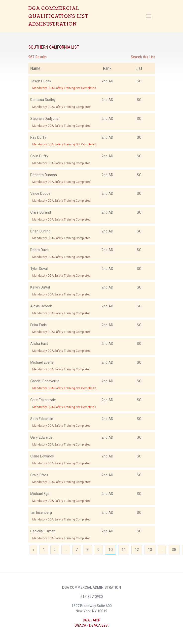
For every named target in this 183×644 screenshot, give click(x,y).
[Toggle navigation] (149, 16)
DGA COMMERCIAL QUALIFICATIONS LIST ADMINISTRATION (58, 16)
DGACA (81, 625)
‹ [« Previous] (33, 550)
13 (150, 550)
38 (174, 550)
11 (124, 550)
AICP (96, 620)
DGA (86, 620)
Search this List (143, 57)
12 (137, 550)
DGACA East (99, 625)
